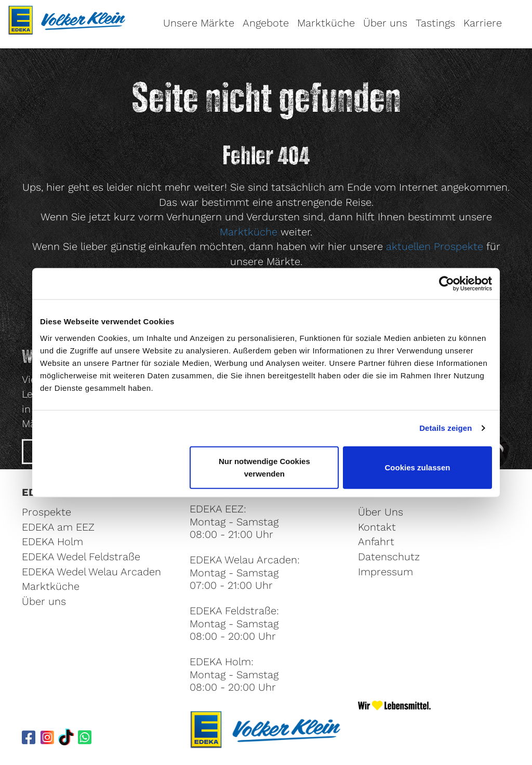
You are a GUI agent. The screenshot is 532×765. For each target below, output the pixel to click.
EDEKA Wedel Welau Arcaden (91, 572)
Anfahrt (376, 542)
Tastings (435, 23)
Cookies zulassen (418, 467)
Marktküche (326, 23)
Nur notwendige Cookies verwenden (264, 467)
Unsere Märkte (199, 23)
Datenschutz (389, 557)
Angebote (266, 23)
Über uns (385, 23)
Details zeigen (445, 428)
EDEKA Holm (52, 542)
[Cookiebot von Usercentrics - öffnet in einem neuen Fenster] (447, 284)
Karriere (483, 23)
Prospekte (46, 512)
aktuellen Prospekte (435, 246)
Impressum (385, 572)
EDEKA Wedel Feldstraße (81, 557)
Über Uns (381, 512)
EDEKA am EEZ (58, 527)
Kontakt (377, 527)
